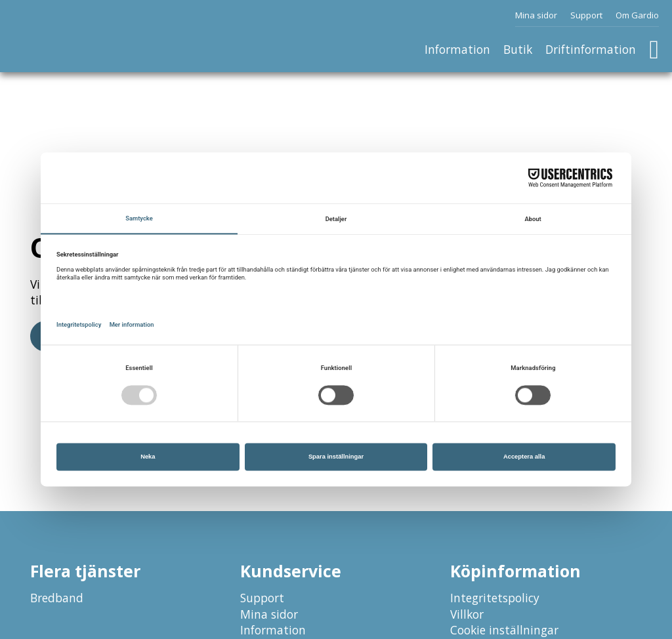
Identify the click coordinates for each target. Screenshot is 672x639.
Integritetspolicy (495, 598)
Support (586, 15)
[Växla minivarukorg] (654, 50)
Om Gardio (637, 15)
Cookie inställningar (504, 630)
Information (457, 49)
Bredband (57, 598)
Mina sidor (536, 15)
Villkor (467, 614)
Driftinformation (591, 49)
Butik (518, 49)
